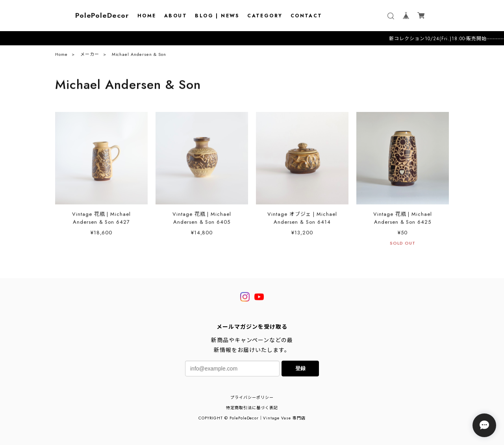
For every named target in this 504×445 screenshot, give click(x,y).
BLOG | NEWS (217, 16)
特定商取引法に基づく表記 (252, 408)
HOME (147, 16)
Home (61, 56)
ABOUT (176, 16)
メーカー (90, 56)
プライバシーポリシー (252, 398)
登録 (300, 368)
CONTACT (307, 16)
